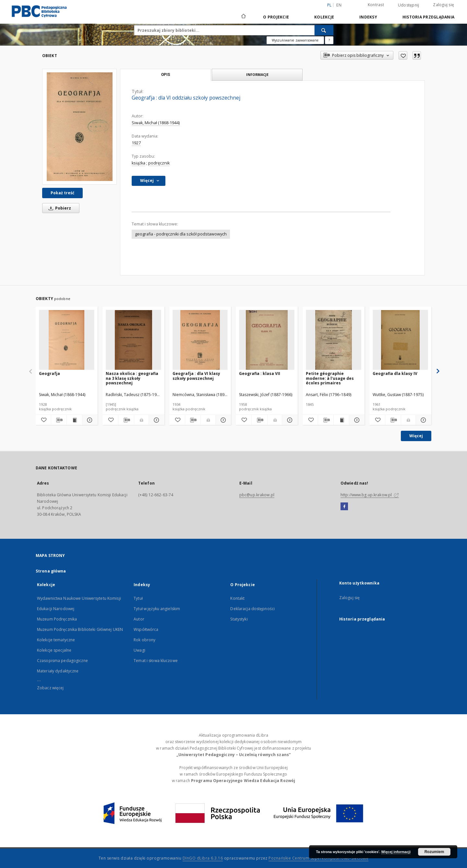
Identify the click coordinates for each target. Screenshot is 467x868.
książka (138, 163)
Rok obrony (144, 640)
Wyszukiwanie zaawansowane (295, 40)
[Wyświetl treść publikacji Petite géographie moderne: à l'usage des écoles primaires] (341, 420)
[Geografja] (67, 340)
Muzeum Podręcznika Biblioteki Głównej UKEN (80, 629)
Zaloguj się (443, 5)
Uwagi (139, 650)
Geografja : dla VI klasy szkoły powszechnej (196, 376)
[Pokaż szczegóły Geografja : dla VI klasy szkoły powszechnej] (222, 420)
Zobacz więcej (50, 688)
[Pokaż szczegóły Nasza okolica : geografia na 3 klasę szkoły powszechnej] (156, 420)
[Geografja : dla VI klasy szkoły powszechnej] (200, 340)
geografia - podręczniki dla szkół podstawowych (181, 234)
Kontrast (376, 5)
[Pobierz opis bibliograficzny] (59, 420)
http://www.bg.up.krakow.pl (370, 495)
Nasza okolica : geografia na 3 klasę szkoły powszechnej (132, 378)
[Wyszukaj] (324, 30)
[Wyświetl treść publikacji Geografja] (74, 420)
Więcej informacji (396, 852)
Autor (139, 619)
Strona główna (51, 571)
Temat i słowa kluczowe (156, 661)
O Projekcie (276, 17)
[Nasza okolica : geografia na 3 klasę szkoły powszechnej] (133, 340)
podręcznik (159, 163)
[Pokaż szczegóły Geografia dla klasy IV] (423, 420)
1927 (136, 143)
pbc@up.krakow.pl (257, 495)
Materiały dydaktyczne (58, 671)
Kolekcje (324, 17)
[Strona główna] (243, 17)
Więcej (416, 436)
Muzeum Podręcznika (57, 619)
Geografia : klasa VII (260, 374)
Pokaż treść (62, 193)
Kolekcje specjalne (54, 650)
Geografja (49, 374)
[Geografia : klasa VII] (267, 340)
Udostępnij (409, 5)
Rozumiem (434, 852)
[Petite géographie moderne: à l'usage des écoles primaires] (334, 340)
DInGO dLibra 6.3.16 (203, 858)
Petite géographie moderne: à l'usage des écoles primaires (330, 378)
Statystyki (239, 619)
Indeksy (368, 17)
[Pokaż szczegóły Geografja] (89, 420)
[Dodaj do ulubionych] (403, 55)
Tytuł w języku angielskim (157, 609)
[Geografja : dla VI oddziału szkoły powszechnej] (79, 127)
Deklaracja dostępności (252, 609)
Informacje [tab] (257, 74)
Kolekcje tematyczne (56, 640)
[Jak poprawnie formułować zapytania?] (329, 40)
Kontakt (237, 598)
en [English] (339, 5)
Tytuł (138, 598)
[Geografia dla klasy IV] (400, 340)
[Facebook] (344, 507)
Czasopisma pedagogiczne (62, 661)
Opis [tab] (166, 75)
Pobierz (59, 208)
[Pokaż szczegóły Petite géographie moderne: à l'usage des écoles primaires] (356, 420)
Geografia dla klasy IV (395, 374)
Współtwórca (146, 629)
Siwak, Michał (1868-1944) (156, 123)
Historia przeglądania (428, 17)
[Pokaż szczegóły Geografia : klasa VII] (289, 420)
